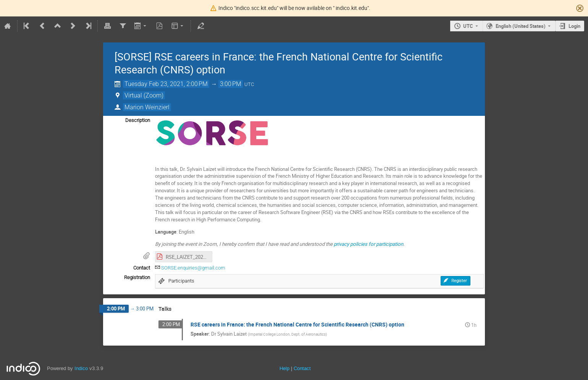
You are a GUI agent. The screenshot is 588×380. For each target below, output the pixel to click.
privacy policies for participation (368, 244)
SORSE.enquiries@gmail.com (193, 268)
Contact (302, 368)
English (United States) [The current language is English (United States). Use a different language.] (521, 26)
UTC (468, 26)
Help (284, 368)
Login (574, 26)
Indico (81, 368)
